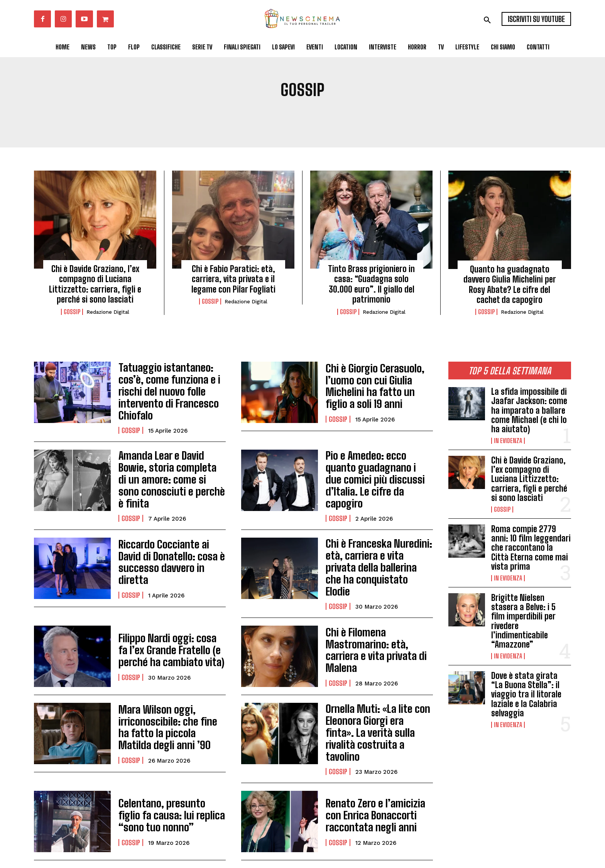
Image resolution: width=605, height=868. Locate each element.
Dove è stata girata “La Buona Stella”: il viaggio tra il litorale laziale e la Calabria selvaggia (526, 694)
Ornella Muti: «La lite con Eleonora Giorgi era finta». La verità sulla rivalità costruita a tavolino (378, 695)
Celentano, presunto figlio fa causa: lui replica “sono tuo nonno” (171, 772)
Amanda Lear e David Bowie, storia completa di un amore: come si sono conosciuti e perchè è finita (171, 463)
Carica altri (234, 834)
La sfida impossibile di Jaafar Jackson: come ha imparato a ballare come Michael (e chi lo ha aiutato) (529, 410)
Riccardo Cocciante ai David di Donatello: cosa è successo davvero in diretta (172, 540)
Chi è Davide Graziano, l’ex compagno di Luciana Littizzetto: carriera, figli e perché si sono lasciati (95, 284)
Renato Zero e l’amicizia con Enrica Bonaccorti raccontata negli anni (379, 772)
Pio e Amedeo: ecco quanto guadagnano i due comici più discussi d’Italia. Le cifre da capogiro (378, 463)
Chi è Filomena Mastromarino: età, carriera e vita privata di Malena (377, 618)
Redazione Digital (108, 312)
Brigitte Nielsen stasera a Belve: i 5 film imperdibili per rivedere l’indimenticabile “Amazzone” (523, 621)
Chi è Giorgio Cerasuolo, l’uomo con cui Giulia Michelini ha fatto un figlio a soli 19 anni (377, 386)
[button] (487, 20)
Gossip (72, 312)
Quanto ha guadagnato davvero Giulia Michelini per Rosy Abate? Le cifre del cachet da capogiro (510, 284)
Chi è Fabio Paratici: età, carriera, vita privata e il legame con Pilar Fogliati (233, 279)
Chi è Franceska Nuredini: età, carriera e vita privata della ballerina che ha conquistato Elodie (374, 540)
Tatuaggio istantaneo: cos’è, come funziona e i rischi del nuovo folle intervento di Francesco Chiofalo (171, 386)
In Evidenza (508, 441)
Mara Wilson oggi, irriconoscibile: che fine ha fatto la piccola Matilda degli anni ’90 (171, 695)
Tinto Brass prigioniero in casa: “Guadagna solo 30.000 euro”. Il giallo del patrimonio (371, 284)
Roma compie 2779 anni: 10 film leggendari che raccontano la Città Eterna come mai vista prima (531, 548)
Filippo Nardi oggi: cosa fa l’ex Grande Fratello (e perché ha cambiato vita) (171, 618)
